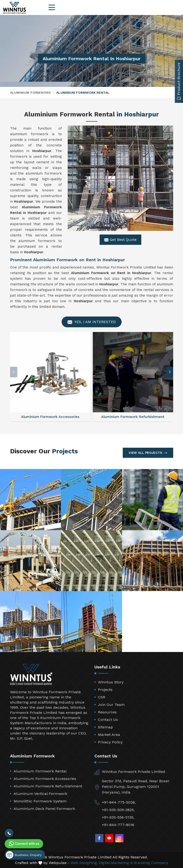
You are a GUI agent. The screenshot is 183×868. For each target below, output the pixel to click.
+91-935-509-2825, (118, 810)
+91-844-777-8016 (118, 825)
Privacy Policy (110, 742)
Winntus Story (111, 682)
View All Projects (148, 453)
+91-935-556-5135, (118, 817)
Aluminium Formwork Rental (40, 771)
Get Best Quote (120, 240)
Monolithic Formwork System (40, 801)
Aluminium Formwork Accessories (45, 779)
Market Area (109, 735)
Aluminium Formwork (30, 93)
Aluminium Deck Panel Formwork (44, 809)
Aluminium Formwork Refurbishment (48, 786)
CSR (102, 697)
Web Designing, (84, 863)
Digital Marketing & (116, 863)
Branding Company (151, 863)
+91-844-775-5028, (119, 802)
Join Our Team (111, 705)
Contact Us (108, 720)
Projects (105, 690)
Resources (107, 712)
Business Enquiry (24, 855)
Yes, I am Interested (92, 322)
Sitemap (105, 727)
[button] (170, 372)
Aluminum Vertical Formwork (40, 794)
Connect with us (24, 844)
